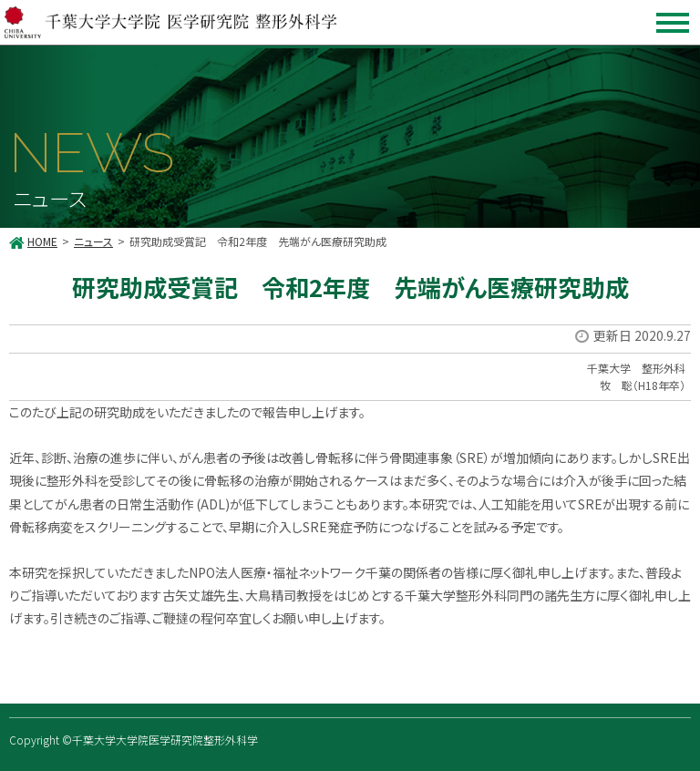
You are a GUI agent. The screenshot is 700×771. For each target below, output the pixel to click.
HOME (42, 241)
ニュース (93, 241)
